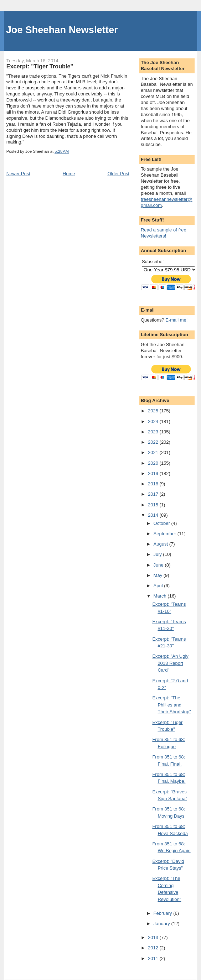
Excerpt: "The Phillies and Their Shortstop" (172, 705)
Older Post (118, 174)
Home (69, 174)
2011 (154, 958)
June (159, 565)
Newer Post (18, 174)
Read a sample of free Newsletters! (164, 233)
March (161, 596)
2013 (154, 937)
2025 (154, 411)
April (159, 586)
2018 (154, 484)
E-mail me (176, 320)
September (166, 534)
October (163, 523)
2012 (154, 948)
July (158, 554)
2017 (154, 494)
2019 (154, 473)
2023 (154, 432)
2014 (154, 515)
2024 (154, 421)
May (159, 575)
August (161, 544)
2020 (154, 463)
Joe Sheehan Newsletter (62, 30)
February (164, 913)
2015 (154, 505)
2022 (154, 442)
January (163, 924)
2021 (154, 452)
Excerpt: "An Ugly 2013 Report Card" (170, 663)
